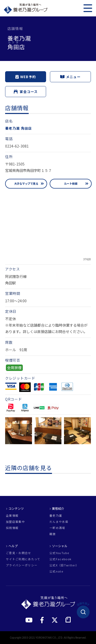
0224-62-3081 (17, 146)
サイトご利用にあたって (23, 559)
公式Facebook (60, 559)
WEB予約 (26, 77)
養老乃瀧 (56, 516)
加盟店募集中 (15, 522)
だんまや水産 (59, 522)
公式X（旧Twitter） (64, 565)
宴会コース (25, 92)
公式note (56, 571)
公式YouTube (59, 553)
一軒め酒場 (57, 528)
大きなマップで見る (26, 183)
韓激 (53, 534)
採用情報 (12, 528)
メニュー (70, 77)
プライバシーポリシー (22, 565)
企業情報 (12, 516)
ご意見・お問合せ (19, 553)
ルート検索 (71, 183)
